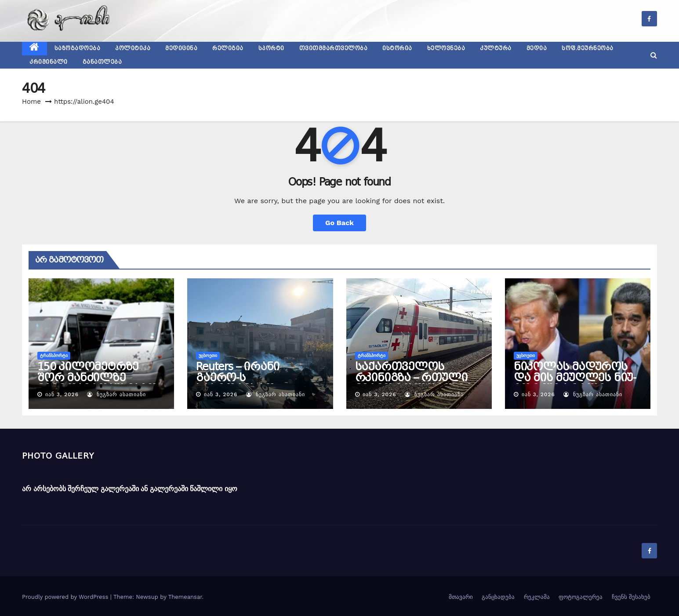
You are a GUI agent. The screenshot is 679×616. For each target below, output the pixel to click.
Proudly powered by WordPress (66, 597)
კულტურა (496, 48)
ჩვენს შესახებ (631, 597)
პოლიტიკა (133, 48)
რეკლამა (537, 597)
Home (31, 102)
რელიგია (228, 48)
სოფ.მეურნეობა (588, 48)
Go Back (339, 223)
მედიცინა (181, 48)
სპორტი (271, 48)
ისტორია (397, 48)
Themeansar (185, 597)
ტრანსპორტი (54, 355)
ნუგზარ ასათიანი (116, 394)
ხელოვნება (446, 48)
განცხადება (498, 597)
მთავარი (461, 597)
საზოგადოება (78, 48)
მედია (537, 48)
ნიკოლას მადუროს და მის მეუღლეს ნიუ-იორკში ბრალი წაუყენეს (575, 383)
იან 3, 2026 (62, 394)
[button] (654, 55)
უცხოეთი (208, 355)
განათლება (102, 62)
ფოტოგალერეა (581, 597)
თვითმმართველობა (334, 48)
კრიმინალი (49, 62)
